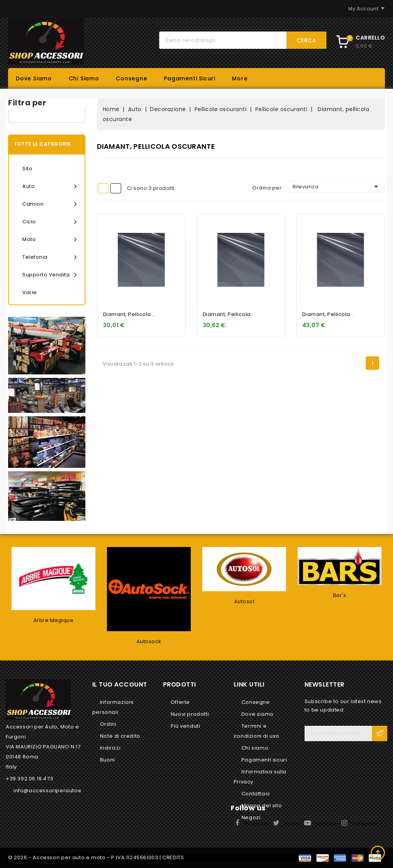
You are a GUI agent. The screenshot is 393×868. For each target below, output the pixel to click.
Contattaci (256, 794)
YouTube (326, 824)
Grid (103, 188)
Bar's (340, 595)
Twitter (292, 824)
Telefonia (50, 257)
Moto (50, 239)
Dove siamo (34, 78)
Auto (50, 186)
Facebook (256, 824)
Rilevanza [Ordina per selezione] (337, 186)
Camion (50, 204)
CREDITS (173, 857)
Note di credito (120, 736)
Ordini (108, 724)
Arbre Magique (54, 620)
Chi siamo (84, 78)
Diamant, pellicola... (129, 314)
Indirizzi (110, 748)
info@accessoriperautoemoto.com (62, 791)
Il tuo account (120, 684)
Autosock (149, 641)
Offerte (180, 702)
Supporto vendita (50, 275)
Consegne (131, 78)
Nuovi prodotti (190, 714)
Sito (27, 169)
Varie (30, 292)
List (116, 188)
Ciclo (50, 222)
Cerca (306, 40)
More (240, 78)
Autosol (244, 601)
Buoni (107, 760)
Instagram (365, 824)
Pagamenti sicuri (190, 78)
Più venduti (186, 726)
